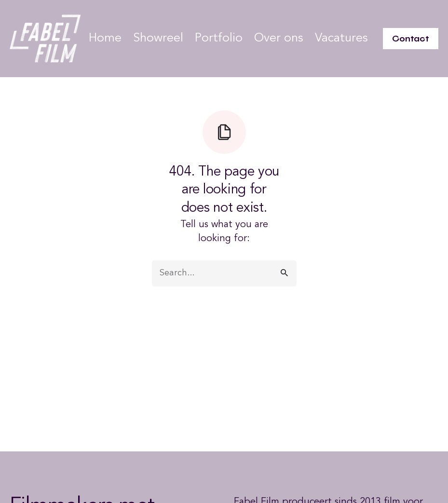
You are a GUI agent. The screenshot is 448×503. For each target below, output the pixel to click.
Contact (411, 38)
